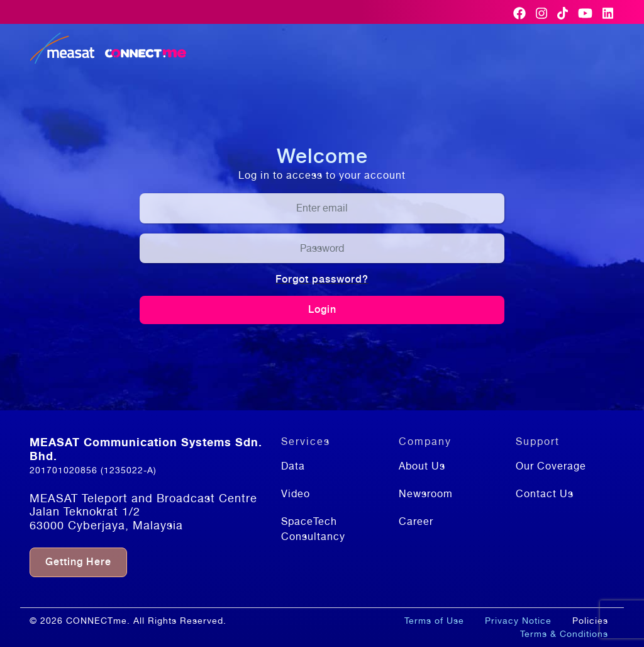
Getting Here (78, 562)
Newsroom (426, 494)
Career (416, 521)
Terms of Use (434, 621)
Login (322, 309)
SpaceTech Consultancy (313, 529)
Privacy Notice (518, 621)
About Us (422, 466)
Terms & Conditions (564, 634)
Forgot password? (322, 279)
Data (293, 466)
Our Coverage (551, 466)
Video (296, 494)
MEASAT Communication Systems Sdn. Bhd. (146, 449)
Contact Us (545, 494)
